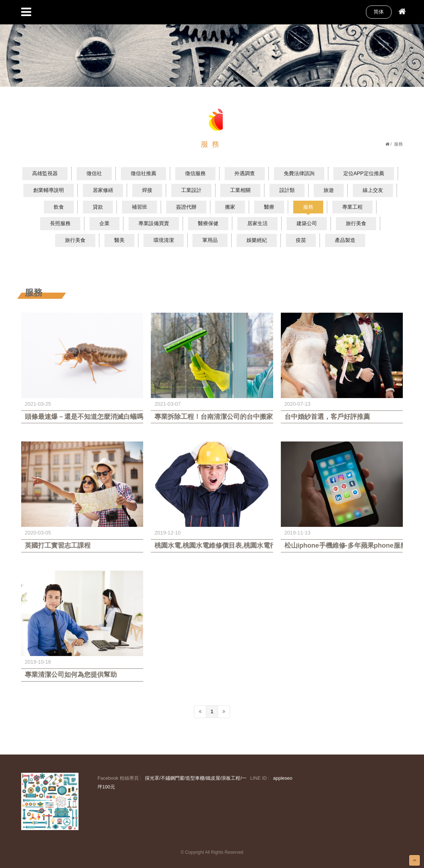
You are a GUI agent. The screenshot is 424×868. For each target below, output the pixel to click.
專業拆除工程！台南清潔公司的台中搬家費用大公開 (212, 417)
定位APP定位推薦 (364, 173)
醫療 (269, 207)
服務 (308, 207)
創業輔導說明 (49, 190)
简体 (379, 12)
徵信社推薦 (144, 173)
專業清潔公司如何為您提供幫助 (71, 675)
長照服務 (60, 223)
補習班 (140, 207)
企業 (104, 223)
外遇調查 (245, 173)
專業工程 (352, 207)
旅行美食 (356, 223)
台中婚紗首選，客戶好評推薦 (327, 417)
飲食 (59, 207)
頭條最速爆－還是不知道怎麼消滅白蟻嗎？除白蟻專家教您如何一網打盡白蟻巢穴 (82, 417)
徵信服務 (195, 173)
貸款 (98, 207)
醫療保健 (208, 223)
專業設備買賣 (154, 223)
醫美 (119, 240)
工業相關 (240, 190)
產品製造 (345, 240)
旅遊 (329, 190)
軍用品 (210, 240)
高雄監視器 (45, 173)
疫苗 (301, 240)
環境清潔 (164, 240)
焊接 (147, 190)
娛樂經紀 (257, 240)
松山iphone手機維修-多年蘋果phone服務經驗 (342, 545)
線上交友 (373, 190)
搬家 (230, 207)
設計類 (287, 190)
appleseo (283, 778)
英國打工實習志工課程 (58, 545)
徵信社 (94, 173)
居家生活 (257, 223)
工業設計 (191, 190)
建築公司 (307, 223)
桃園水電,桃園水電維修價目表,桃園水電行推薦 (212, 545)
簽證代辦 (186, 207)
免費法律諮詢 (299, 173)
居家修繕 (103, 190)
